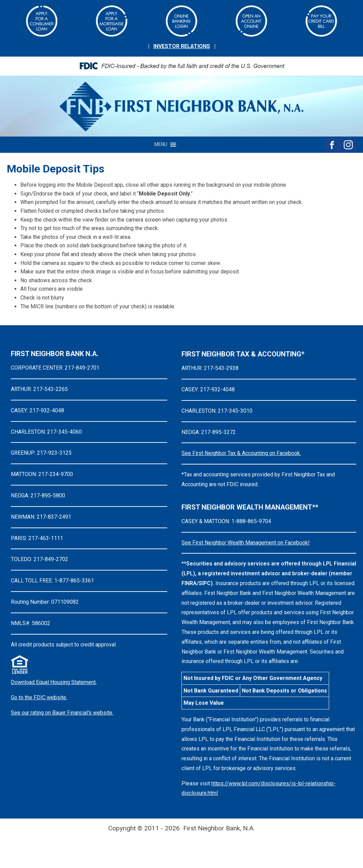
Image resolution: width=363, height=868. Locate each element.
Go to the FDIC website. (39, 697)
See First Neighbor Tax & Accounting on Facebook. (241, 453)
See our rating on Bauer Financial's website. (62, 713)
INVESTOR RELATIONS (182, 46)
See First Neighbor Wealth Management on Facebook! (246, 543)
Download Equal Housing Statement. (54, 682)
